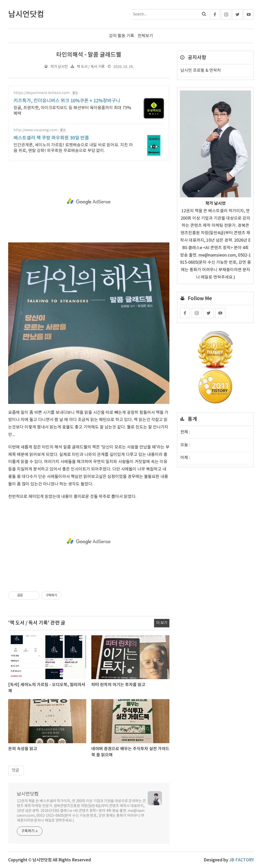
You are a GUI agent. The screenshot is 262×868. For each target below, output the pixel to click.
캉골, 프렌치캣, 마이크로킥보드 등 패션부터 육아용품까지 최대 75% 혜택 (72, 110)
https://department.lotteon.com (42, 93)
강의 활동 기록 (122, 36)
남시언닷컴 (28, 794)
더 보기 (162, 623)
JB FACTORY (242, 860)
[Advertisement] (89, 201)
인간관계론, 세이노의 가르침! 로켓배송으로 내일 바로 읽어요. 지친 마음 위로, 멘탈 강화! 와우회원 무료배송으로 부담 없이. (73, 148)
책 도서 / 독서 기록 (91, 67)
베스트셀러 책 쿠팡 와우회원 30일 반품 (51, 138)
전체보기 (145, 36)
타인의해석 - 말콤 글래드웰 (89, 55)
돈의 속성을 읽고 (23, 749)
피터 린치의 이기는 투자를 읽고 (118, 685)
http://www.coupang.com (35, 130)
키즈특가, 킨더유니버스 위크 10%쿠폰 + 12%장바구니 (67, 101)
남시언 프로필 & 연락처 (201, 70)
